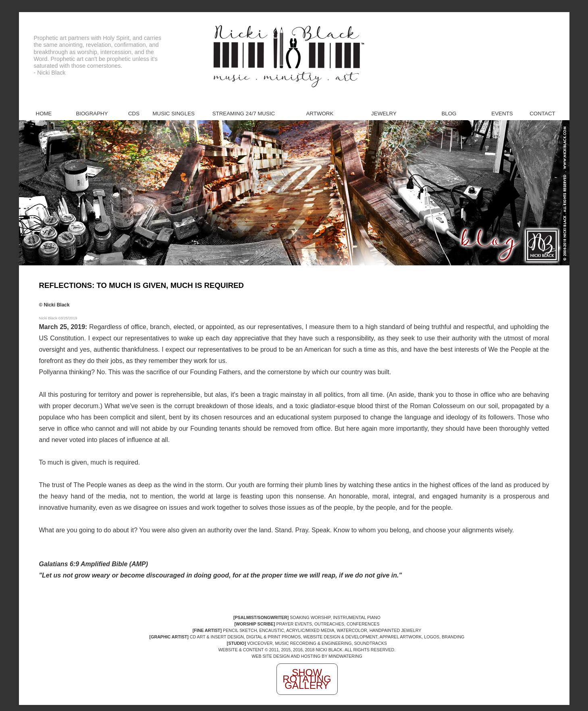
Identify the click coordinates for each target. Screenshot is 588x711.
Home (44, 114)
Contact (542, 114)
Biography (92, 114)
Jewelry (384, 114)
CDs (134, 114)
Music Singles (174, 114)
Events (502, 114)
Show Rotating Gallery (307, 679)
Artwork (320, 114)
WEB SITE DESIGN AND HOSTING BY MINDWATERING (307, 656)
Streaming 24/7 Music (244, 114)
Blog (449, 114)
